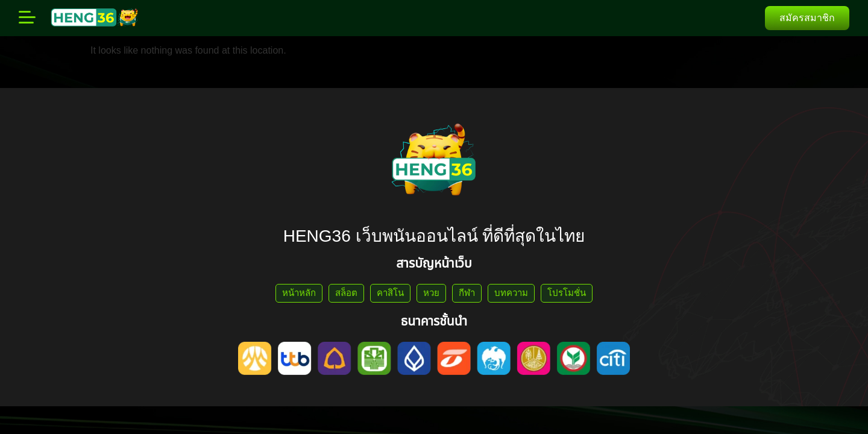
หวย (431, 293)
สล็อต (346, 293)
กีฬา (467, 293)
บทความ (511, 293)
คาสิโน (390, 293)
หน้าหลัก (299, 293)
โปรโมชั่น (567, 293)
